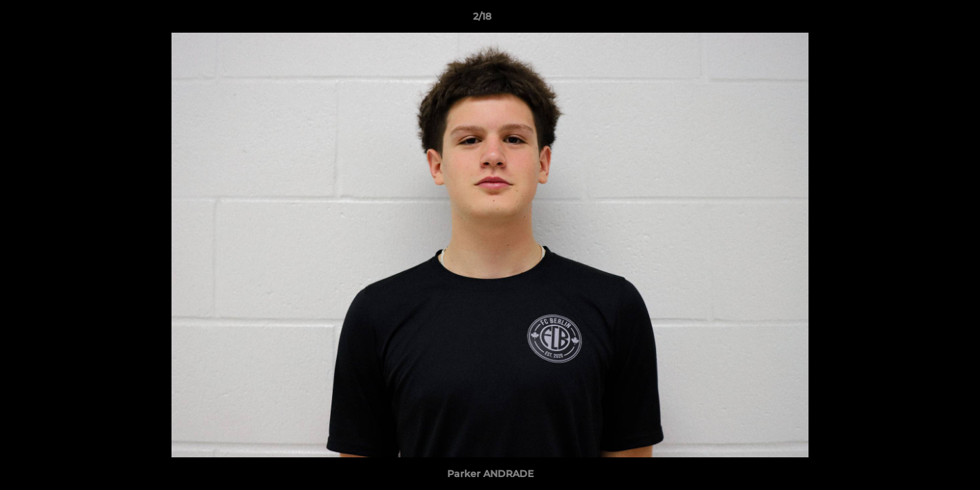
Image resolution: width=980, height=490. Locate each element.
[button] (923, 20)
